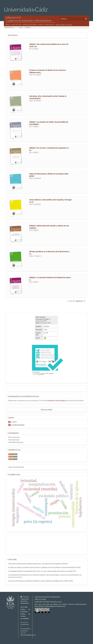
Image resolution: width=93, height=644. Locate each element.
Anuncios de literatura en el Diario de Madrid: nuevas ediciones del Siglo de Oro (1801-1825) (41, 581)
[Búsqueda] (72, 19)
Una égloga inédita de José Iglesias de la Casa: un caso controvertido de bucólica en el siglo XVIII (42, 571)
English (13, 422)
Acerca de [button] (49, 25)
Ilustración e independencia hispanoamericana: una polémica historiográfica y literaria (38, 564)
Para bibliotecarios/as (16, 442)
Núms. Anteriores (30, 25)
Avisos (40, 25)
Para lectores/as (14, 437)
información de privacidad (56, 400)
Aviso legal (24, 607)
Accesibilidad (25, 618)
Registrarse (60, 25)
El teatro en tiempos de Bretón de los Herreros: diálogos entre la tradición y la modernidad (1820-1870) (44, 567)
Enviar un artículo (47, 410)
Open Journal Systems (16, 467)
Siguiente (79, 301)
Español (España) (16, 425)
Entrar (69, 25)
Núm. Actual (17, 25)
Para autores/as (14, 440)
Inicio (8, 25)
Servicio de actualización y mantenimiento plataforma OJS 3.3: (28, 629)
